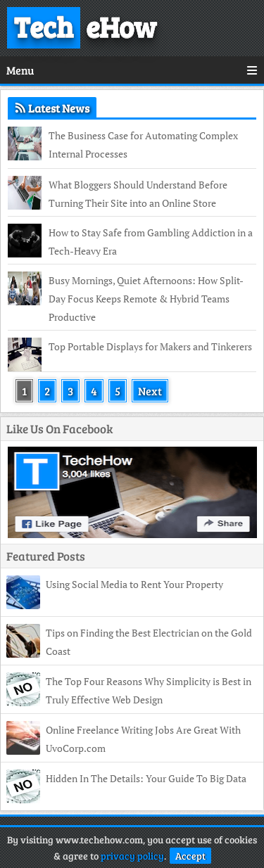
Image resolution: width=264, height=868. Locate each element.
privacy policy (132, 856)
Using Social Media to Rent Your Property (134, 584)
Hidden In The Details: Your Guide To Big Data (146, 778)
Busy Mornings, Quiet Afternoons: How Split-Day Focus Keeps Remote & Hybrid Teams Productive (146, 299)
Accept (190, 856)
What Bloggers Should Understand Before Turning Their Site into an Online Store (138, 194)
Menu (132, 70)
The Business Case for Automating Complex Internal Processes (143, 145)
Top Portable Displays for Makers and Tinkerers (150, 346)
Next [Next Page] (150, 391)
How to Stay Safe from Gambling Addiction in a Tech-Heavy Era (151, 242)
